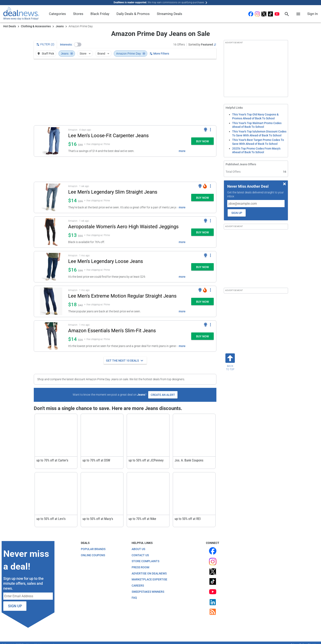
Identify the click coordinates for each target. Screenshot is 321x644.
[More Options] (210, 130)
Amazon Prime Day (131, 54)
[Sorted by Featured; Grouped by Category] (202, 45)
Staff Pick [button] (46, 54)
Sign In (313, 14)
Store (85, 54)
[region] (125, 92)
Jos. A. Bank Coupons (189, 460)
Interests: (66, 45)
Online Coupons (93, 555)
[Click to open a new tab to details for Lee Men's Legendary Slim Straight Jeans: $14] (51, 197)
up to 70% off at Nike (142, 519)
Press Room (140, 567)
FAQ (134, 598)
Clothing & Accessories (36, 26)
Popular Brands (93, 549)
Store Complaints (145, 561)
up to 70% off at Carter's (52, 460)
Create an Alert (163, 395)
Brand (104, 54)
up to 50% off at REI (188, 519)
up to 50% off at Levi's (51, 519)
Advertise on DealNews (149, 573)
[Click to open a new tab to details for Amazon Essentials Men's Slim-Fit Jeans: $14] (51, 336)
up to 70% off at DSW (96, 460)
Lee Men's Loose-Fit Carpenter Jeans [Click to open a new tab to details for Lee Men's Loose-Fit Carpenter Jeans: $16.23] (108, 136)
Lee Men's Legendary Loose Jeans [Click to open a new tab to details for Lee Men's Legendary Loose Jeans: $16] (106, 261)
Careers (138, 586)
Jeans (60, 26)
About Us (138, 549)
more (182, 151)
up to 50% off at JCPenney (146, 460)
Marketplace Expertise (149, 579)
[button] (78, 45)
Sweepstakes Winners (148, 592)
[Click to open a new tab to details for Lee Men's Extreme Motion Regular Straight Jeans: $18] (51, 301)
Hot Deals (10, 26)
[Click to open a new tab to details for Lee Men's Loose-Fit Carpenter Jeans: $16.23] (51, 141)
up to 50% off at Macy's (98, 519)
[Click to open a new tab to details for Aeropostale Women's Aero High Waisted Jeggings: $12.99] (51, 232)
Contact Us (140, 555)
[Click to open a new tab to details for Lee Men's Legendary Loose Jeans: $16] (51, 267)
